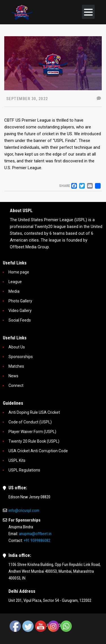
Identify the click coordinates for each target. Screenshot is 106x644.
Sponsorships (21, 357)
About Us (17, 347)
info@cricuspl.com (24, 511)
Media (14, 291)
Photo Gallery (20, 301)
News (13, 376)
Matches (16, 366)
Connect (16, 385)
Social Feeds (20, 320)
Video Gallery (20, 311)
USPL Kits (17, 460)
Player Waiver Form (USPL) (32, 432)
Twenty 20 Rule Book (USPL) (34, 441)
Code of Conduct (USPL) (30, 422)
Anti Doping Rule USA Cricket (34, 412)
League (15, 282)
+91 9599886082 (37, 540)
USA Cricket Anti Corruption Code (38, 451)
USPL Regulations (24, 470)
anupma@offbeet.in (35, 534)
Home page (19, 272)
